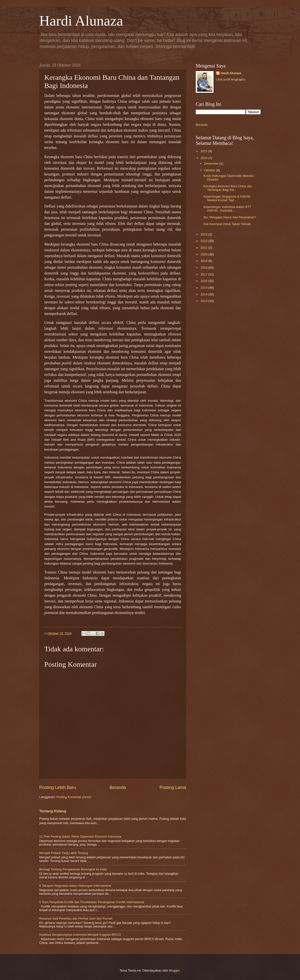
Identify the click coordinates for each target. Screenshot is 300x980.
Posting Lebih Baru (58, 787)
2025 (204, 151)
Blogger (174, 970)
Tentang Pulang (53, 811)
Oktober (210, 170)
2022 (204, 241)
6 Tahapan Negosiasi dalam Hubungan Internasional (75, 886)
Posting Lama (173, 787)
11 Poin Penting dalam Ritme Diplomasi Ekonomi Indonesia (80, 837)
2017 (204, 274)
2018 (204, 268)
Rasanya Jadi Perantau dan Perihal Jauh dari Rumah (76, 918)
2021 (204, 248)
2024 (204, 158)
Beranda (118, 787)
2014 (204, 294)
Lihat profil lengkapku (231, 79)
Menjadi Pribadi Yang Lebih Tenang (64, 853)
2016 (204, 281)
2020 (204, 254)
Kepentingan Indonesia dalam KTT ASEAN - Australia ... (227, 209)
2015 (204, 288)
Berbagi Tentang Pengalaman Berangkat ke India (73, 869)
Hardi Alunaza (81, 21)
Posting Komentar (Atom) (74, 797)
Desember (212, 163)
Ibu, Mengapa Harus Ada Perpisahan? (230, 217)
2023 (204, 234)
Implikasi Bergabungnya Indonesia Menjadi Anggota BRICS (80, 935)
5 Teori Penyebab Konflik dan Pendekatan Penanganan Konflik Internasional (92, 902)
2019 (204, 261)
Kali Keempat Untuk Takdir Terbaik (227, 224)
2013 (204, 301)
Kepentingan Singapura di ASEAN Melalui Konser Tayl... (227, 198)
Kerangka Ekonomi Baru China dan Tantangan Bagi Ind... (228, 188)
